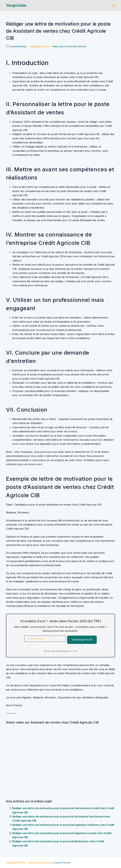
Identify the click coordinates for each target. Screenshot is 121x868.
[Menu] (114, 5)
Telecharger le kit (82, 640)
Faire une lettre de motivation (69, 47)
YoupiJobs (16, 5)
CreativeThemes (62, 863)
